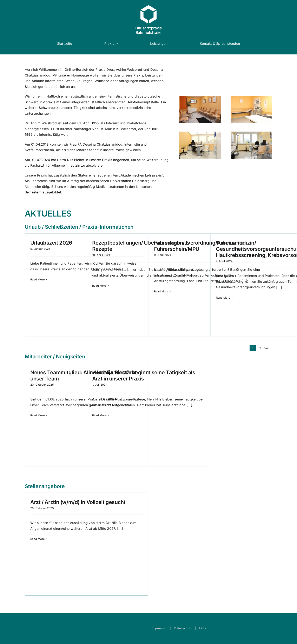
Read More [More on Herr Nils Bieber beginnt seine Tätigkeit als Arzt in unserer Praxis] (99, 415)
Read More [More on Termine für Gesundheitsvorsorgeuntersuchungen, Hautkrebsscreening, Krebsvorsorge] (223, 298)
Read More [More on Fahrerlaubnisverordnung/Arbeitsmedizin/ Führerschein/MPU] (161, 291)
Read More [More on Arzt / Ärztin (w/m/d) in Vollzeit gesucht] (38, 539)
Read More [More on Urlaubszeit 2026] (38, 279)
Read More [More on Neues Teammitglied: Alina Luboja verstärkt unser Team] (38, 415)
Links (203, 628)
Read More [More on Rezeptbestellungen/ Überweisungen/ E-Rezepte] (99, 286)
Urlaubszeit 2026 (51, 243)
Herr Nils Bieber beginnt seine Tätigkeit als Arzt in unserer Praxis (144, 376)
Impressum (159, 628)
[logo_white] (148, 7)
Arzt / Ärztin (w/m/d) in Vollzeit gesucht (78, 502)
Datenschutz (183, 628)
